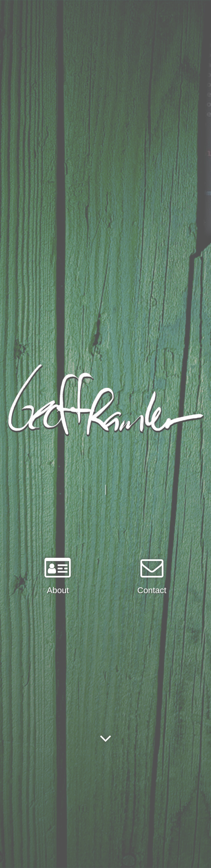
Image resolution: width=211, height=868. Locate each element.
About (58, 590)
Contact (152, 590)
